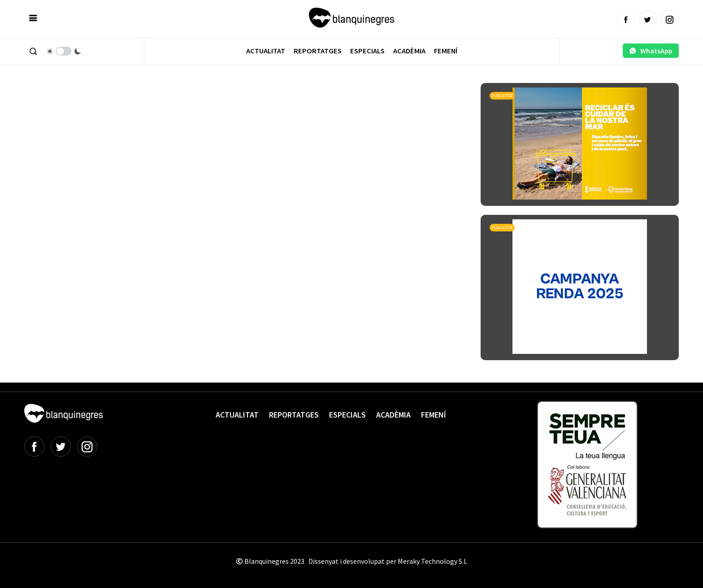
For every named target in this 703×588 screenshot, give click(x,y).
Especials (367, 51)
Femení (446, 51)
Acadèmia (409, 51)
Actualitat (266, 51)
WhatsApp (651, 51)
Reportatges (318, 51)
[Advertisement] (187, 108)
